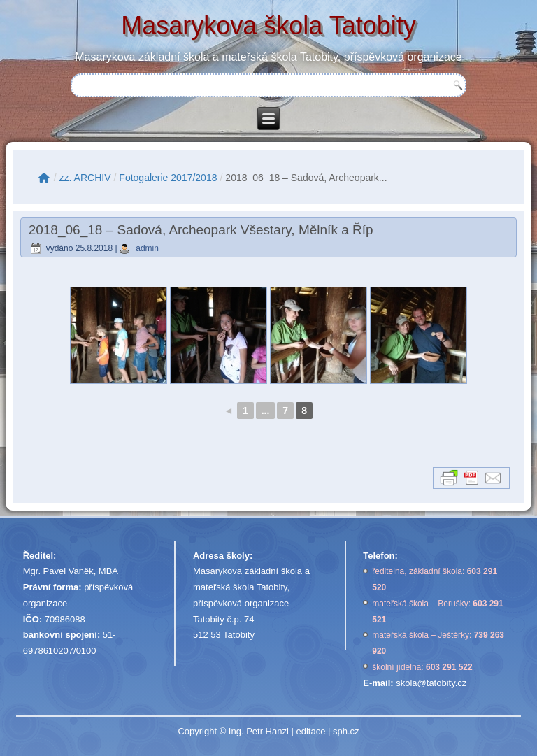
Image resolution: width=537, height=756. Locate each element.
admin (147, 248)
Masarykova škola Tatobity (268, 26)
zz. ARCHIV (85, 178)
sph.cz (346, 731)
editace (310, 731)
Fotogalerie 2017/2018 (168, 178)
